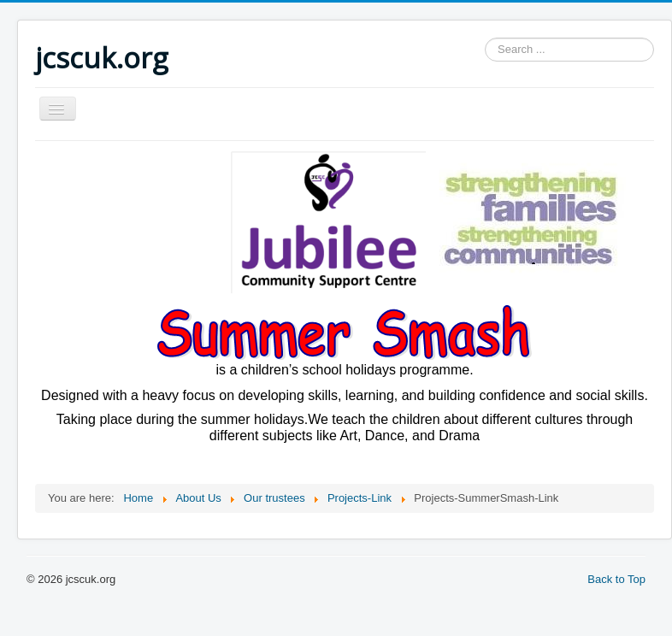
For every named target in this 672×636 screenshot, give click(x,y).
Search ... (485, 38)
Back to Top (616, 579)
